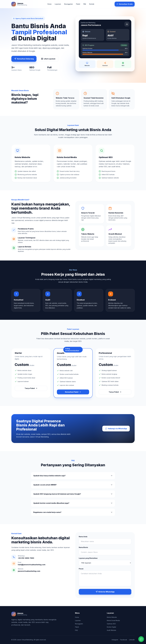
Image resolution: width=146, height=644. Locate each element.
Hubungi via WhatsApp (116, 429)
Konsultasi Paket (73, 392)
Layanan (58, 4)
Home (49, 4)
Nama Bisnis (83, 547)
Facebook (124, 640)
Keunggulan (68, 4)
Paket (78, 4)
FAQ (85, 4)
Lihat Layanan (48, 59)
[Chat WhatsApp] (141, 639)
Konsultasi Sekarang (24, 59)
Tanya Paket (31, 388)
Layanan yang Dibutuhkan (88, 558)
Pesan (81, 569)
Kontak (92, 4)
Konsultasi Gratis (125, 4)
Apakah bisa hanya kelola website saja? (73, 476)
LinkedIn (132, 640)
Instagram (115, 640)
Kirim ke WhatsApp (105, 592)
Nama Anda (83, 537)
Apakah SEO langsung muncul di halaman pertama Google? (73, 494)
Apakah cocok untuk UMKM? (73, 485)
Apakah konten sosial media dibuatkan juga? (73, 503)
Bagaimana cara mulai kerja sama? (73, 512)
